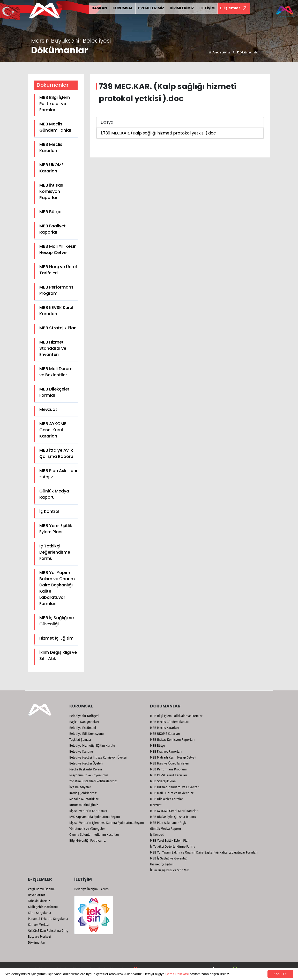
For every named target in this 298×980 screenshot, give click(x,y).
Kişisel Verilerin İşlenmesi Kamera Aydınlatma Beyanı (107, 823)
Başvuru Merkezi (39, 937)
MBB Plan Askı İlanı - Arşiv (58, 474)
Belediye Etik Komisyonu (87, 734)
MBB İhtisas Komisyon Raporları (51, 191)
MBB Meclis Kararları (51, 148)
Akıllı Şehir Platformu (43, 907)
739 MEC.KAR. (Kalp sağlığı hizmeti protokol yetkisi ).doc (159, 133)
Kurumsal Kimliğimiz (84, 805)
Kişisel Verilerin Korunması (88, 811)
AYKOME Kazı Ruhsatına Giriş (48, 931)
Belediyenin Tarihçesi (84, 716)
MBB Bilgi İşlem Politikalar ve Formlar (55, 104)
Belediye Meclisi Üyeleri (86, 763)
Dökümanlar (248, 52)
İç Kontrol (49, 511)
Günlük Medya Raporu (54, 494)
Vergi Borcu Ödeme (41, 889)
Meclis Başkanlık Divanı (86, 769)
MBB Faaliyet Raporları (53, 229)
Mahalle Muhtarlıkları (84, 799)
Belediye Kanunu (81, 752)
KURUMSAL (123, 8)
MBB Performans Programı (56, 290)
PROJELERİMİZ (151, 8)
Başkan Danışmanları (84, 722)
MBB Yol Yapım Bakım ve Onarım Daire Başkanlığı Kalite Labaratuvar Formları (57, 588)
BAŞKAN (99, 8)
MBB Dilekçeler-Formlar (55, 392)
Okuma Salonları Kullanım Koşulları (94, 835)
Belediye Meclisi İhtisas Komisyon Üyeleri (98, 758)
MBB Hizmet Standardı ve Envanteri (53, 348)
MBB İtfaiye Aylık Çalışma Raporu (56, 453)
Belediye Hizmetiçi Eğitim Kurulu (92, 746)
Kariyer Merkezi (39, 925)
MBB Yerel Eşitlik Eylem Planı (56, 529)
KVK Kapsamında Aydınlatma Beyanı (95, 817)
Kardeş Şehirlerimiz (83, 793)
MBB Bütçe (50, 212)
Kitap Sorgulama (39, 913)
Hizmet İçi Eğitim (56, 638)
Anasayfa (219, 52)
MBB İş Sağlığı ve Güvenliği (57, 621)
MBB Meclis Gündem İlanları (56, 127)
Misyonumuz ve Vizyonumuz (89, 775)
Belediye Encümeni (83, 728)
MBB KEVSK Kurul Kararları (56, 311)
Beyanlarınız (37, 895)
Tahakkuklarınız (39, 901)
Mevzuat (48, 409)
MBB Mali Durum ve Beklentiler (56, 372)
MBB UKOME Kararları (51, 168)
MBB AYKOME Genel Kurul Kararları (53, 430)
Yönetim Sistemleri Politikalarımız (93, 781)
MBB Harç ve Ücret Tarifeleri (58, 270)
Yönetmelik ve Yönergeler (87, 829)
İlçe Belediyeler (80, 787)
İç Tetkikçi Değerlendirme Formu (55, 552)
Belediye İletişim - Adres (91, 889)
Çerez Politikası (177, 974)
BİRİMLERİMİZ (182, 8)
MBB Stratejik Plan (58, 328)
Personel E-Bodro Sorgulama (48, 919)
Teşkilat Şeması (80, 740)
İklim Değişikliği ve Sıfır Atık (58, 655)
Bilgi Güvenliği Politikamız (87, 841)
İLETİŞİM (207, 8)
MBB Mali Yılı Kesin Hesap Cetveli (58, 249)
